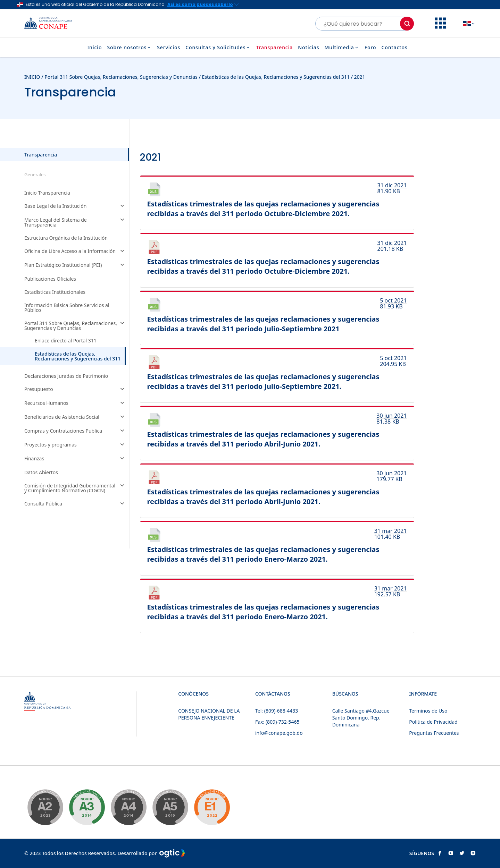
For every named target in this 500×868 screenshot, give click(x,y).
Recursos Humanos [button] (75, 403)
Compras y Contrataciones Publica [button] (75, 431)
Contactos (394, 48)
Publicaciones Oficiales (50, 279)
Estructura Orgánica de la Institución (66, 238)
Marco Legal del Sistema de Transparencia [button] (75, 222)
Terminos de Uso (428, 711)
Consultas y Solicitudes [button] (218, 48)
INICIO (32, 77)
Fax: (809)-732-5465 (277, 722)
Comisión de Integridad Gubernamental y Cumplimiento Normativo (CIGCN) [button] (75, 488)
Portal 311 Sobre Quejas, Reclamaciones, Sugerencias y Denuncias (122, 77)
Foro (370, 48)
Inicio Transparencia (47, 193)
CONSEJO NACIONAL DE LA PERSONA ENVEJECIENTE (209, 714)
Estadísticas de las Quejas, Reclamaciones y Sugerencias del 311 (276, 77)
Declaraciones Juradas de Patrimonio (66, 376)
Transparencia (274, 48)
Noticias (309, 48)
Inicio (94, 48)
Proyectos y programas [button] (75, 445)
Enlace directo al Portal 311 (66, 341)
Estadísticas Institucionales (55, 292)
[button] (440, 27)
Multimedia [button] (342, 48)
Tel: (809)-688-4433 (277, 711)
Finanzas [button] (75, 459)
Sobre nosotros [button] (129, 48)
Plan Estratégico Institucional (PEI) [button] (75, 265)
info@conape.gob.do (279, 733)
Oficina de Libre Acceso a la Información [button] (75, 252)
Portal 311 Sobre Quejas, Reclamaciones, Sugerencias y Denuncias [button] (75, 326)
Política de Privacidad (433, 722)
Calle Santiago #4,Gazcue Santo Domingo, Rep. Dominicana (361, 718)
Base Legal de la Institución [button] (75, 206)
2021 (360, 77)
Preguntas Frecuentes (434, 733)
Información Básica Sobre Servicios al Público (67, 308)
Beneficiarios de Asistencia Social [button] (75, 417)
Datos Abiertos (41, 473)
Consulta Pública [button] (75, 504)
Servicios (169, 48)
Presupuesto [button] (75, 390)
